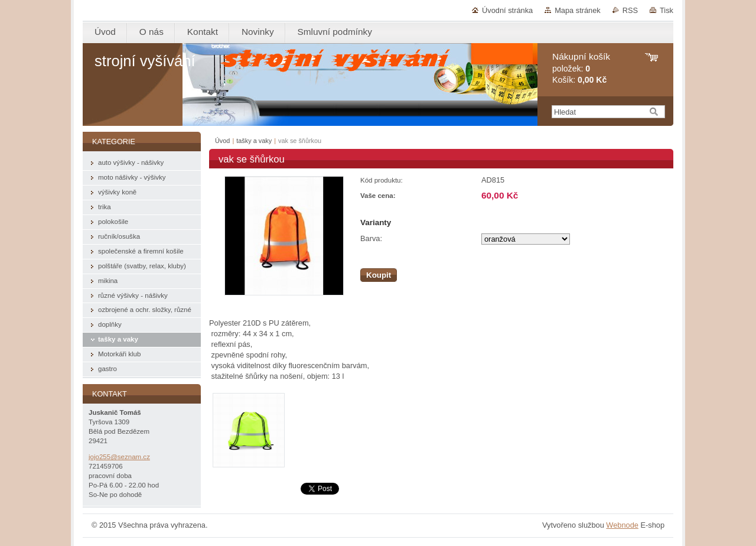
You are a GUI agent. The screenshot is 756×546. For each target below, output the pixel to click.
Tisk (667, 10)
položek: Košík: (581, 68)
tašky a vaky (254, 141)
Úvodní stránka (507, 10)
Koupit (379, 275)
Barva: (371, 238)
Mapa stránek (578, 10)
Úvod (222, 141)
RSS (630, 10)
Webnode (622, 525)
